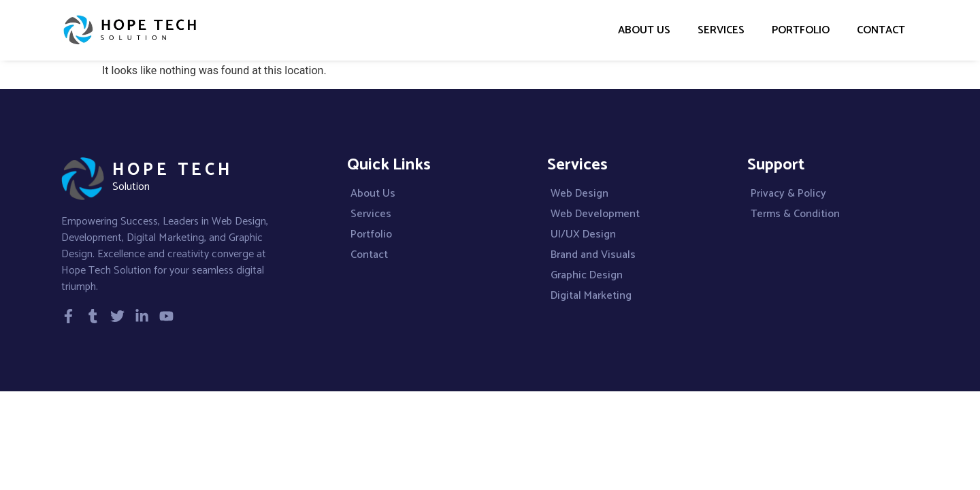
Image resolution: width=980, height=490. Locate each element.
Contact (881, 30)
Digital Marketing (591, 296)
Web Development (595, 214)
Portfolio (801, 30)
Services (721, 30)
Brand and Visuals (593, 255)
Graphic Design (587, 276)
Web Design (579, 194)
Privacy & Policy (788, 194)
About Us (644, 30)
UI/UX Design (583, 235)
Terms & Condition (795, 214)
